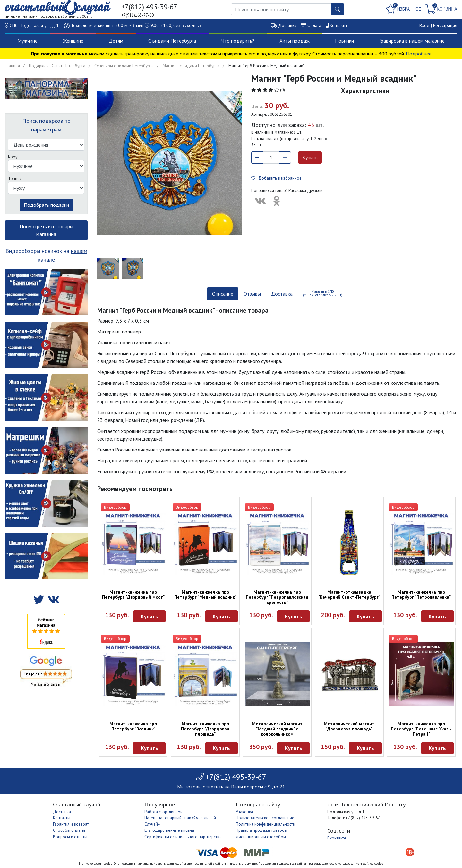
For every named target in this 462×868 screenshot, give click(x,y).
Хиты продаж (295, 41)
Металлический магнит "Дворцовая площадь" (349, 726)
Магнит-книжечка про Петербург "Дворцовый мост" (133, 594)
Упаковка (244, 812)
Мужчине (27, 41)
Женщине (73, 41)
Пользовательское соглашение (265, 818)
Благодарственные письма (169, 830)
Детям (116, 41)
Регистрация (445, 25)
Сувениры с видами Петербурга (124, 66)
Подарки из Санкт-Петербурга (57, 66)
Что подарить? (238, 41)
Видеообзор (115, 507)
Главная (12, 66)
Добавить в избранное (276, 178)
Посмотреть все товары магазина (46, 230)
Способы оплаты (69, 830)
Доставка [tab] (282, 294)
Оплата (314, 25)
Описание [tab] (223, 294)
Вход (424, 25)
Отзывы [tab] (252, 294)
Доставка (287, 25)
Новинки (344, 41)
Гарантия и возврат (71, 824)
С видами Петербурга (172, 41)
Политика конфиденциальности (265, 824)
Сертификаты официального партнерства (183, 837)
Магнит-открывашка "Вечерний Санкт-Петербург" (349, 594)
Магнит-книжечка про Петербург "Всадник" (133, 726)
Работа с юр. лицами (163, 812)
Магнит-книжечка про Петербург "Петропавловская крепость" (277, 597)
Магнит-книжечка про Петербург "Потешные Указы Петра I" (421, 729)
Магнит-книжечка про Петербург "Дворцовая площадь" (205, 729)
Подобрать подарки (46, 205)
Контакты (338, 25)
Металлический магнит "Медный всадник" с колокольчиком (277, 729)
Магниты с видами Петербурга (191, 66)
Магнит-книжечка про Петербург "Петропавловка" (421, 594)
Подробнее (419, 54)
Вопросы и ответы (70, 837)
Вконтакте (337, 838)
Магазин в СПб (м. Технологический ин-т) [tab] (323, 293)
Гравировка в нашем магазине (412, 41)
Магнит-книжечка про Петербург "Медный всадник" (205, 594)
